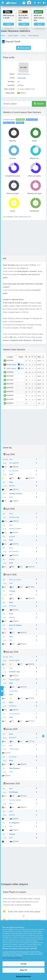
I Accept (23, 964)
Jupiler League (13, 36)
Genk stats (22, 78)
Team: (12, 78)
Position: (11, 85)
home (3, 36)
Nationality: (10, 93)
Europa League (32, 120)
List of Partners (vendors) (12, 958)
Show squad (24, 48)
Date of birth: (10, 89)
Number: (11, 82)
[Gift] (24, 3)
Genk (23, 36)
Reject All (23, 970)
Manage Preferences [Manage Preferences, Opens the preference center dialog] (24, 976)
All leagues (20, 120)
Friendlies (20, 123)
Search (39, 104)
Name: (12, 74)
